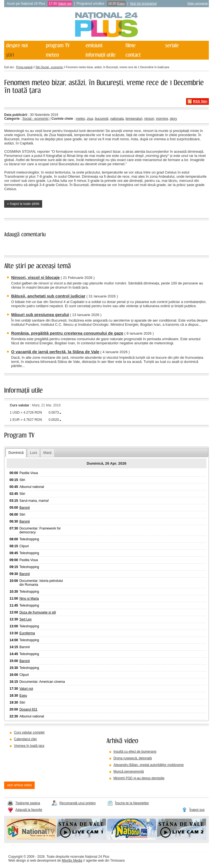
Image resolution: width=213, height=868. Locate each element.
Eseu (121, 4)
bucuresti (102, 119)
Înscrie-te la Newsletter (132, 803)
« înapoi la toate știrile (23, 204)
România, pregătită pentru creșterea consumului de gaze (67, 333)
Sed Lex (26, 619)
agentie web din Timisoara (105, 861)
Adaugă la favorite (29, 810)
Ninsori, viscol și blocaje (35, 277)
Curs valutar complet (29, 732)
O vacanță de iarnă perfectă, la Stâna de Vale (55, 352)
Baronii (25, 508)
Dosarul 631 (28, 709)
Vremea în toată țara (29, 746)
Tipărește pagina (28, 803)
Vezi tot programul (143, 4)
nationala (117, 119)
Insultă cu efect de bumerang (135, 752)
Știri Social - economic (49, 67)
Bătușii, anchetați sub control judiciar (48, 296)
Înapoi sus (197, 810)
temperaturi (134, 119)
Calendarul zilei (25, 739)
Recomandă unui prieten (78, 803)
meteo (80, 119)
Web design (17, 861)
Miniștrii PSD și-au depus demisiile (139, 778)
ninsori (149, 119)
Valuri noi (65, 4)
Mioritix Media (72, 861)
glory (173, 119)
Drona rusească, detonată (133, 758)
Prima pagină (24, 67)
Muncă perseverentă (129, 772)
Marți (47, 453)
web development (43, 861)
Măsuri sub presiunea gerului (40, 315)
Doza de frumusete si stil (38, 612)
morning (162, 119)
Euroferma (27, 633)
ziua (90, 119)
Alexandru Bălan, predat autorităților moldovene (149, 765)
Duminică (16, 453)
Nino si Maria (29, 599)
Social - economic (36, 119)
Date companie (198, 3)
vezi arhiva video (19, 785)
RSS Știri (200, 101)
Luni (33, 453)
